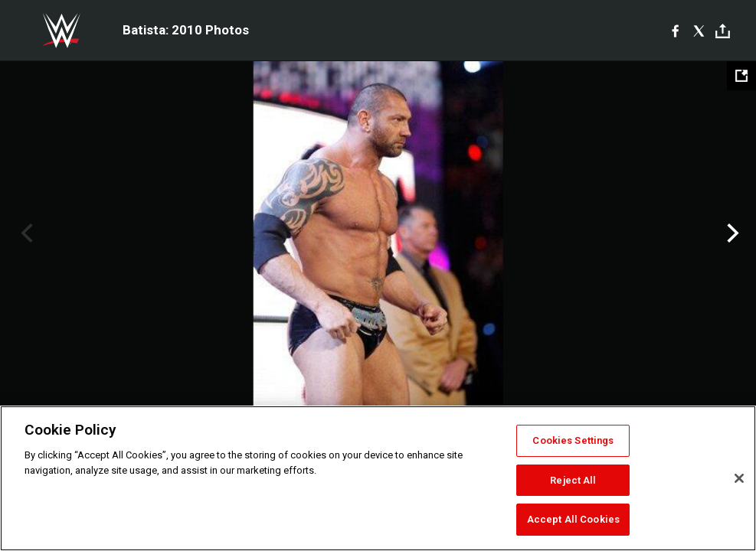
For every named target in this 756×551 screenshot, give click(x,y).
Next (731, 233)
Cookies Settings (573, 440)
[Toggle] (723, 31)
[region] (378, 478)
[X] (699, 31)
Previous (25, 233)
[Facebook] (675, 31)
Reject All (573, 480)
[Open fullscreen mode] (741, 76)
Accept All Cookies (573, 519)
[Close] (739, 478)
